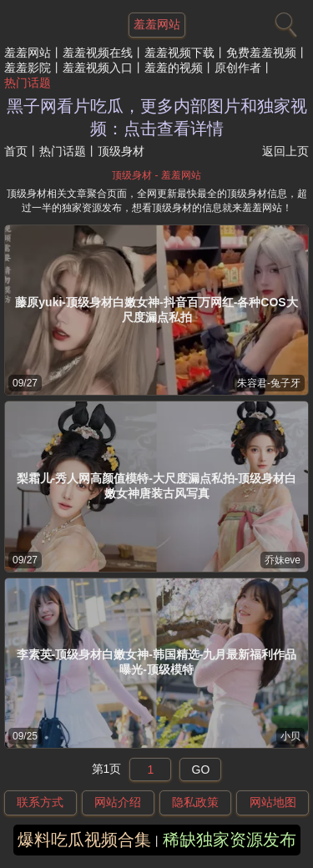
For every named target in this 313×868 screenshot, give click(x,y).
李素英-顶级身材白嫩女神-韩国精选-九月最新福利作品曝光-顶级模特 (157, 662)
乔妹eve (283, 560)
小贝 (290, 736)
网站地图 (273, 802)
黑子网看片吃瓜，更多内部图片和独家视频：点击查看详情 (157, 117)
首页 (16, 151)
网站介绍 (118, 802)
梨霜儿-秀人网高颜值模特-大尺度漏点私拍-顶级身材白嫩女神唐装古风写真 (157, 486)
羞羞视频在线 (98, 53)
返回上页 (285, 151)
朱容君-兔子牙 (269, 383)
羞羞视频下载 (179, 53)
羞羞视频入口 (98, 68)
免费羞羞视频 (261, 53)
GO (201, 770)
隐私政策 (195, 802)
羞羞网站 (28, 53)
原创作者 (238, 68)
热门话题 (28, 83)
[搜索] (284, 21)
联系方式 (40, 802)
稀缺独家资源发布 (230, 840)
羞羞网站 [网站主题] (157, 24)
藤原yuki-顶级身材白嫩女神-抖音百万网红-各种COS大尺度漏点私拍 (156, 310)
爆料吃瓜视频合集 (84, 840)
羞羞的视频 (174, 68)
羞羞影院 (28, 68)
